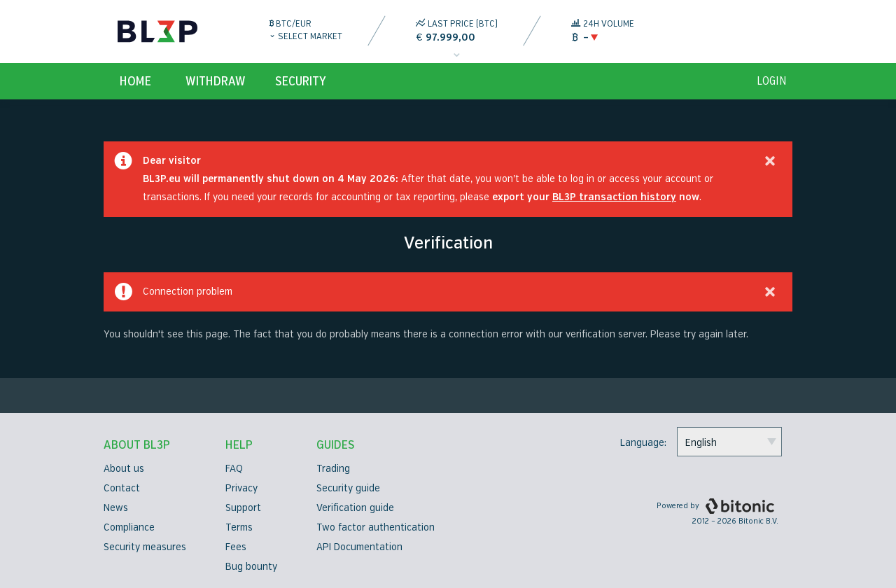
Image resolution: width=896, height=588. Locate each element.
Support (243, 508)
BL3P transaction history (614, 197)
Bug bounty (251, 567)
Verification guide (355, 508)
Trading (333, 469)
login (772, 81)
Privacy (241, 488)
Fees (236, 547)
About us (124, 469)
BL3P (157, 31)
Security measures (145, 547)
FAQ (234, 469)
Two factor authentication (376, 527)
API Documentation (359, 547)
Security (301, 81)
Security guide (348, 488)
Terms (239, 527)
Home (135, 81)
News (116, 508)
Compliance (129, 527)
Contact (122, 488)
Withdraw (216, 81)
